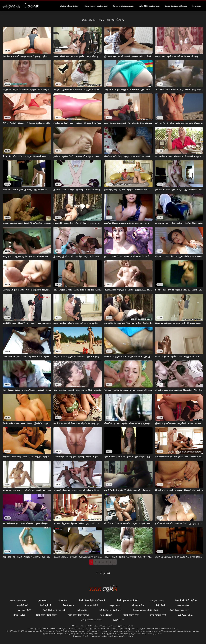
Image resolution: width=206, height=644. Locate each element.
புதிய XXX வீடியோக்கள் (149, 6)
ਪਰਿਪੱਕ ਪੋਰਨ (63, 600)
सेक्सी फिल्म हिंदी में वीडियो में (92, 600)
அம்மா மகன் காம (17, 600)
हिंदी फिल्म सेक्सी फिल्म (46, 615)
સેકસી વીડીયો (19, 615)
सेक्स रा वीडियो (92, 605)
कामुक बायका (115, 605)
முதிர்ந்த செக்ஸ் (157, 600)
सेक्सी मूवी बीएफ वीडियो (128, 600)
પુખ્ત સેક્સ (42, 600)
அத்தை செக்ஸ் (83, 636)
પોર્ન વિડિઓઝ (106, 615)
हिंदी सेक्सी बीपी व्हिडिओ (186, 600)
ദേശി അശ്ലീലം (183, 605)
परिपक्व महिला (138, 605)
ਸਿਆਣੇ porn (68, 605)
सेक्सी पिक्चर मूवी (131, 615)
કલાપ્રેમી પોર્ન (22, 605)
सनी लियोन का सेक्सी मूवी (110, 610)
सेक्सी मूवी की (46, 605)
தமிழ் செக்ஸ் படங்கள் (91, 620)
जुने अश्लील (82, 610)
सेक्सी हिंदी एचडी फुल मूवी (54, 610)
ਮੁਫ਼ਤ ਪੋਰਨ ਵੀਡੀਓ (25, 610)
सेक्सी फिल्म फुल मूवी (179, 610)
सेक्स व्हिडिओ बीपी (158, 615)
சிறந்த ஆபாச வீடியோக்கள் (96, 6)
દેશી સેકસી (161, 605)
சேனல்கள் (196, 6)
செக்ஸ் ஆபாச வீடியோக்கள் (146, 610)
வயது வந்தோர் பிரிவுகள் (176, 6)
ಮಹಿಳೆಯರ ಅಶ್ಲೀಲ (185, 615)
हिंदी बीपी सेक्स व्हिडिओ (78, 615)
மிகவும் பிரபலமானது (69, 6)
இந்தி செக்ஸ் (119, 620)
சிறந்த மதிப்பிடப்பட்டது (123, 6)
